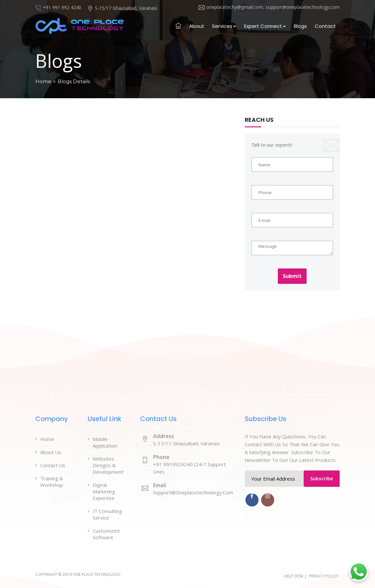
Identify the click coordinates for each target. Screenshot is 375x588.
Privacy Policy (324, 576)
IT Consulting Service (107, 514)
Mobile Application (105, 442)
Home (43, 81)
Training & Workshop (52, 482)
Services (224, 26)
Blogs (300, 26)
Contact (325, 26)
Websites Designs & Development (108, 465)
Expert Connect (265, 26)
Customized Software (106, 534)
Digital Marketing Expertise (104, 491)
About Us (51, 452)
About (197, 26)
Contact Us (53, 465)
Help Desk (294, 576)
